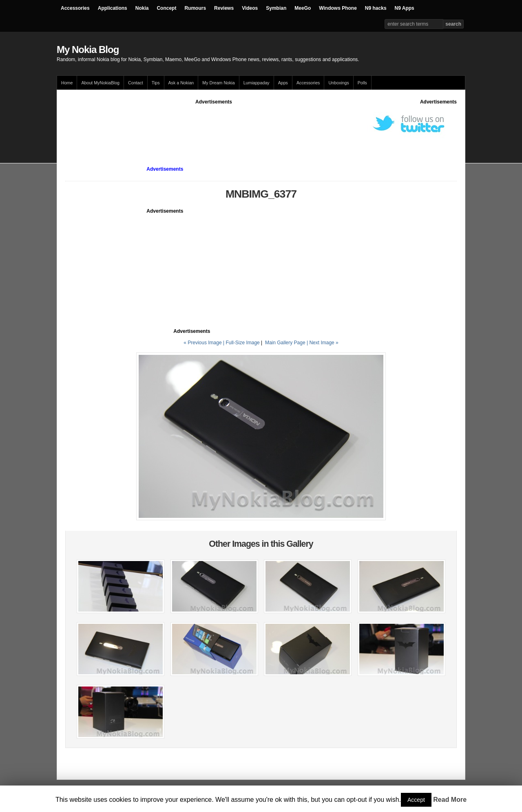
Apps (283, 83)
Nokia (142, 8)
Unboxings (338, 83)
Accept (416, 800)
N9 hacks (376, 8)
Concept (166, 8)
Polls (362, 83)
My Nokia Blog (88, 50)
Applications (113, 8)
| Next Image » (323, 343)
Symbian (276, 8)
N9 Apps (405, 8)
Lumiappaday (257, 83)
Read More (450, 800)
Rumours (195, 8)
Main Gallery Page (285, 343)
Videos (250, 8)
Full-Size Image (242, 343)
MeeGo (303, 8)
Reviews (224, 8)
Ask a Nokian (181, 83)
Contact (136, 83)
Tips (156, 83)
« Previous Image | (205, 343)
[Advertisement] (214, 124)
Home (67, 83)
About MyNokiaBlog (100, 83)
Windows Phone (338, 8)
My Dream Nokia (218, 83)
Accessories (75, 8)
